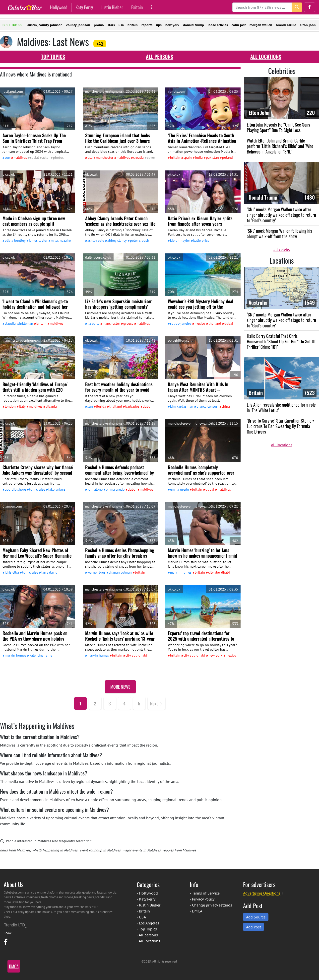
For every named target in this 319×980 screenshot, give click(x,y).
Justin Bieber (112, 7)
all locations (282, 445)
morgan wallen (261, 25)
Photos (58, 157)
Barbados (132, 406)
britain (133, 25)
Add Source (256, 917)
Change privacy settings (212, 905)
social (34, 157)
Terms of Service (206, 893)
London (10, 406)
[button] (310, 7)
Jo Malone (95, 489)
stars (111, 25)
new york (172, 25)
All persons (159, 57)
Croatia (138, 157)
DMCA (197, 911)
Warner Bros (96, 572)
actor (46, 157)
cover (151, 157)
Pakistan (212, 157)
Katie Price (201, 240)
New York (215, 655)
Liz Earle (93, 323)
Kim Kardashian (182, 406)
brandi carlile (286, 25)
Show (8, 933)
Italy (22, 406)
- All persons (147, 935)
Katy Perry (84, 7)
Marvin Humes (181, 572)
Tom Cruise (37, 489)
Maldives (20, 157)
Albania (51, 406)
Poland (227, 157)
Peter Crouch (140, 240)
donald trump (193, 25)
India (199, 157)
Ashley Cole (96, 240)
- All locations (148, 941)
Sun (7, 157)
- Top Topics (147, 929)
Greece (128, 323)
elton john (308, 25)
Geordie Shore (15, 489)
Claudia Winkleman (19, 323)
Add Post (254, 927)
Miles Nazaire (61, 240)
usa (121, 25)
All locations (266, 57)
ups (159, 25)
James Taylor (38, 240)
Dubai (229, 323)
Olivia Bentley (15, 240)
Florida (101, 406)
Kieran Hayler (180, 240)
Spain (188, 157)
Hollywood (59, 7)
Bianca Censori (207, 406)
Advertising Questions (262, 893)
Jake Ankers (57, 489)
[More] (152, 7)
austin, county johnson (45, 25)
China (226, 406)
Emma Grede (115, 489)
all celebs (282, 249)
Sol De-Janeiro (181, 323)
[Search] (267, 7)
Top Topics (53, 57)
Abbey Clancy (117, 240)
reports (147, 25)
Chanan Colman (120, 572)
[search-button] (297, 7)
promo (99, 25)
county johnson (78, 25)
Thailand (215, 323)
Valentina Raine (41, 655)
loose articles (218, 25)
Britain (137, 7)
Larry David (49, 572)
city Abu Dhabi (219, 572)
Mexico (200, 323)
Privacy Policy (203, 899)
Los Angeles (149, 923)
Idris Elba (12, 572)
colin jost (239, 25)
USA (90, 157)
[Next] (157, 703)
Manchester (105, 157)
